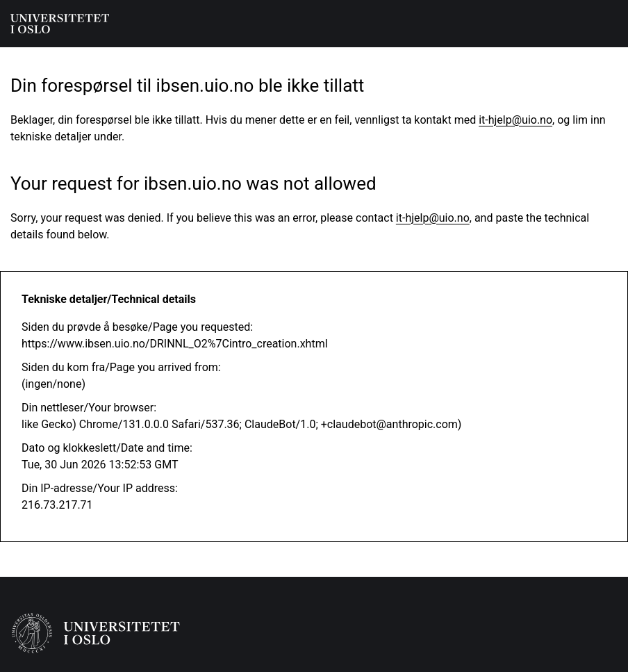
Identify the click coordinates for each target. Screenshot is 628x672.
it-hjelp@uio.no (515, 120)
